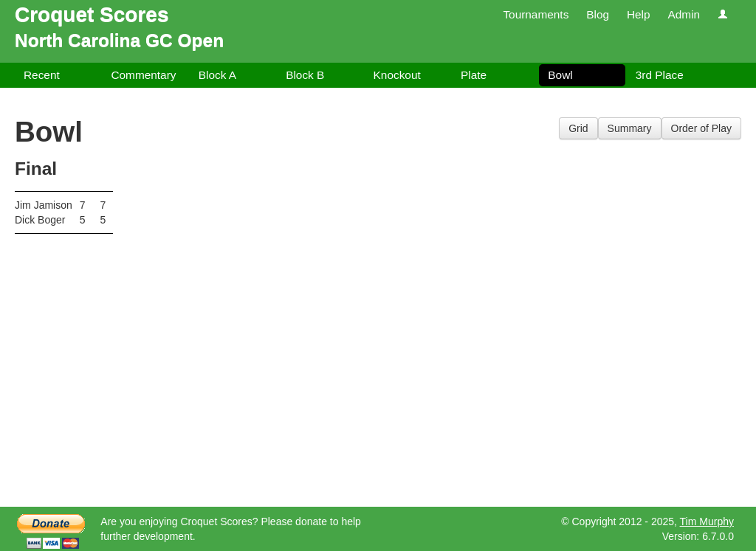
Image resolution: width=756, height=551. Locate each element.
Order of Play (701, 128)
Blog (598, 14)
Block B (305, 75)
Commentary (143, 75)
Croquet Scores (92, 14)
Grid (578, 128)
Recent (42, 75)
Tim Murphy (707, 521)
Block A (217, 75)
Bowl (560, 75)
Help (639, 14)
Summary (630, 128)
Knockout (397, 75)
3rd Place (660, 75)
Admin (684, 14)
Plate (474, 75)
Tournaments (536, 14)
